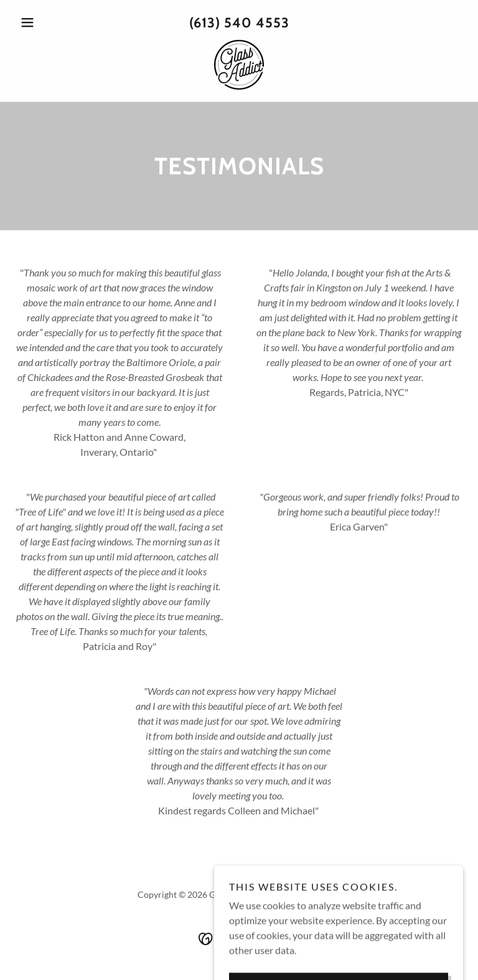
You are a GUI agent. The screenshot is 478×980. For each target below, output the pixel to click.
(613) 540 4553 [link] (239, 23)
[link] (239, 65)
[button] (49, 22)
